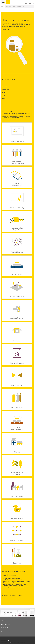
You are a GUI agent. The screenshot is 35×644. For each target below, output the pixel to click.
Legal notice (3, 639)
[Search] (32, 7)
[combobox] (19, 7)
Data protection (16, 639)
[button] (29, 3)
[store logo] (6, 2)
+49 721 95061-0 (10, 613)
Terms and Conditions (9, 639)
